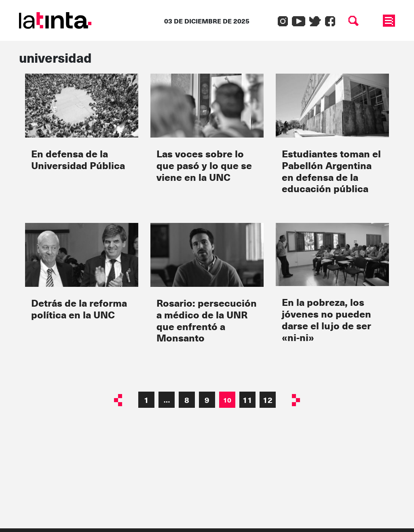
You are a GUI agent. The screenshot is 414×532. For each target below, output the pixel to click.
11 (247, 400)
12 (268, 400)
